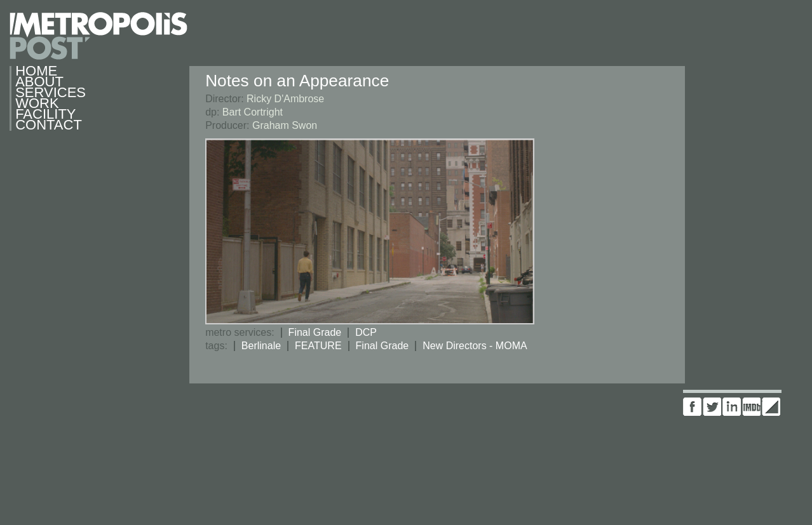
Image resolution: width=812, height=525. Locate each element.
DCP (366, 332)
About (39, 82)
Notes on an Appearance (297, 81)
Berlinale (261, 346)
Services (49, 93)
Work (37, 104)
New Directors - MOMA (475, 346)
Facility (45, 115)
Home (36, 71)
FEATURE (318, 346)
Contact (49, 125)
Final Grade (315, 332)
